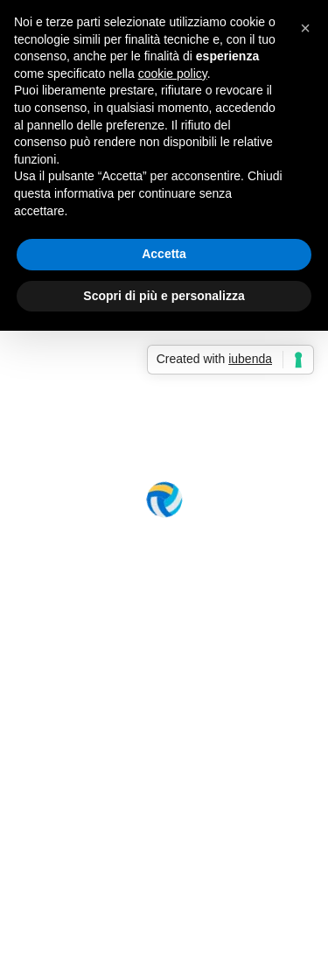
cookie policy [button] (173, 73)
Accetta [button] (164, 254)
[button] (305, 28)
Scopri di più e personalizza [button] (164, 296)
